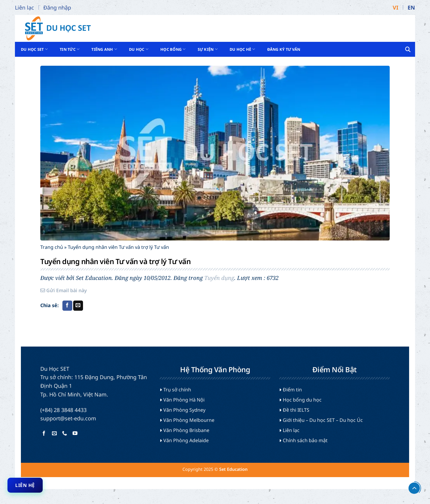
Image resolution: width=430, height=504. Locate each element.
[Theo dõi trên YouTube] (75, 433)
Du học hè (242, 49)
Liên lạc (24, 7)
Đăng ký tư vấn (284, 49)
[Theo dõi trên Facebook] (44, 433)
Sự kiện (208, 49)
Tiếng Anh (104, 49)
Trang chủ (52, 247)
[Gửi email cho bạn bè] (78, 306)
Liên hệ (25, 485)
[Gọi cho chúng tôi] (64, 433)
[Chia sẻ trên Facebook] (67, 306)
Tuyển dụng (219, 278)
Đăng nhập (57, 7)
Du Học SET (34, 49)
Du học (139, 49)
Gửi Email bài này (64, 290)
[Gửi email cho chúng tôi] (54, 433)
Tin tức (70, 49)
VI (396, 7)
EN (411, 7)
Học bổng (173, 49)
